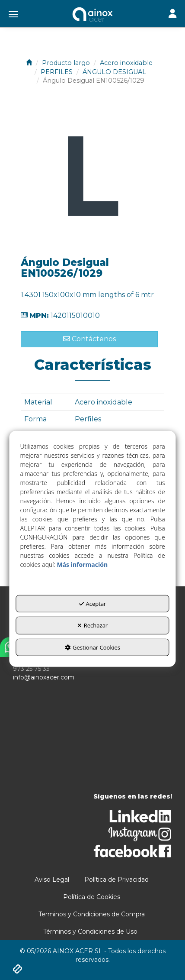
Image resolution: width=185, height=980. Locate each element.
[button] (92, 15)
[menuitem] (52, 880)
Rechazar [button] (92, 625)
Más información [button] (82, 564)
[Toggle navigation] (172, 15)
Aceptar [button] (93, 603)
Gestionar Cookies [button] (92, 647)
